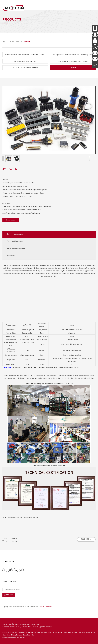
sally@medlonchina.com (44, 627)
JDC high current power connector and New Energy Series (73, 55)
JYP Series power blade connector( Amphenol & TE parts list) (26, 55)
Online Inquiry (11, 220)
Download (11, 256)
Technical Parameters (16, 241)
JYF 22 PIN (13, 541)
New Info (73, 68)
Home (12, 42)
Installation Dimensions (16, 248)
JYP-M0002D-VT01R (31, 517)
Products (19, 42)
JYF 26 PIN (13, 538)
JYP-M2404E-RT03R (15, 517)
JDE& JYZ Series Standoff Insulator (25, 68)
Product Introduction (15, 234)
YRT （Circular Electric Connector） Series (73, 61)
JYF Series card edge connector (25, 61)
